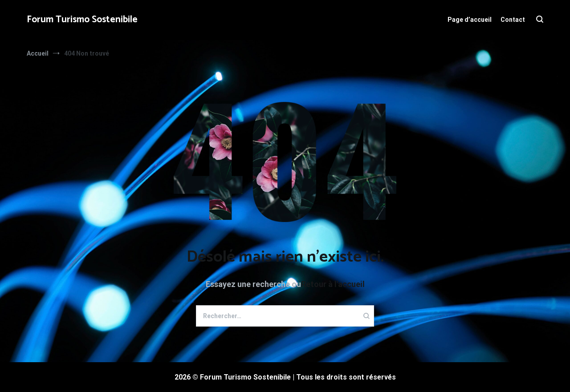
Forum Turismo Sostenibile (82, 20)
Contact (513, 20)
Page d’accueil (470, 20)
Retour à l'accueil (333, 284)
